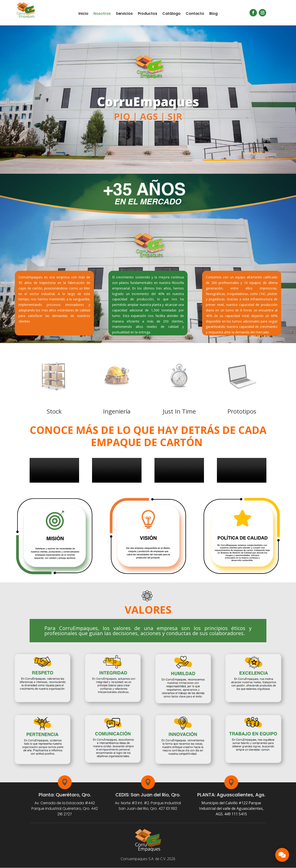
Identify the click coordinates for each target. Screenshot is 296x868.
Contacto (195, 14)
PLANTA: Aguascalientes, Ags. (231, 795)
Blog (213, 14)
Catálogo (171, 14)
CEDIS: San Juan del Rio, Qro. (148, 795)
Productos (148, 14)
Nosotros (102, 14)
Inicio (83, 14)
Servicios (124, 14)
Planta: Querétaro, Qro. (65, 795)
